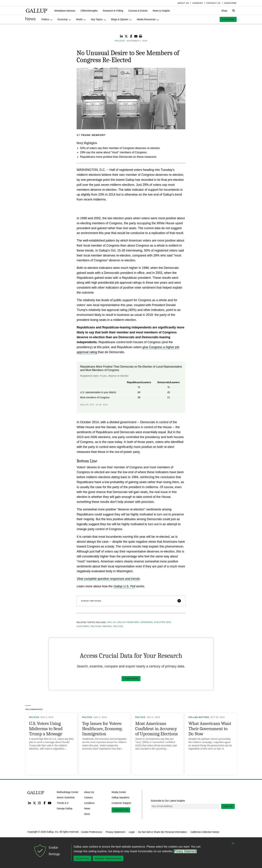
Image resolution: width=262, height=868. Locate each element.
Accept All (82, 859)
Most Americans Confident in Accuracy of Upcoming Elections (156, 729)
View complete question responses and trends (108, 579)
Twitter (34, 803)
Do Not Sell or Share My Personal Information (163, 832)
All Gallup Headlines (126, 622)
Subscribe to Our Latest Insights (168, 801)
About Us (89, 792)
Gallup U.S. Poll (124, 586)
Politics (118, 626)
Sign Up (228, 806)
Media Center (119, 792)
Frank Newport (94, 135)
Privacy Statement (115, 832)
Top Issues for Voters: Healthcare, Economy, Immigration (102, 729)
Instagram (40, 803)
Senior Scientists (66, 797)
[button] (65, 11)
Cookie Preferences (91, 832)
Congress (147, 622)
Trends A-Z (63, 803)
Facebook (44, 803)
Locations (89, 803)
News (87, 808)
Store (87, 814)
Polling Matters (199, 717)
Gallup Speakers (121, 797)
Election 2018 (163, 622)
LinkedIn (29, 803)
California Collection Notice (205, 832)
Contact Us (121, 810)
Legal (132, 832)
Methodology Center (68, 792)
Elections (83, 626)
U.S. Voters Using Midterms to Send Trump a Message (46, 729)
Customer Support (121, 803)
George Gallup (65, 808)
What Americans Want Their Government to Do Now (210, 729)
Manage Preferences (108, 859)
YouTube (50, 803)
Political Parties (101, 626)
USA (109, 622)
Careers (88, 797)
